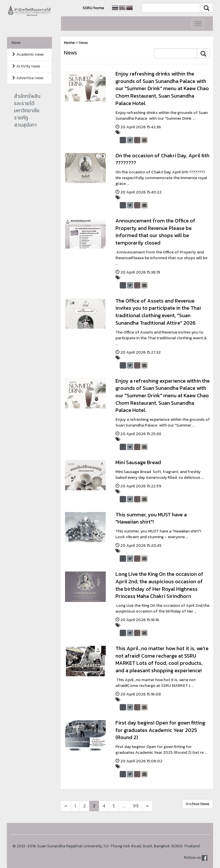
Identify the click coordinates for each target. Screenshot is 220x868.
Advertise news (27, 78)
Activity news (26, 66)
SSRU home (93, 8)
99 (136, 806)
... (124, 806)
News (16, 43)
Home (69, 43)
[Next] (66, 806)
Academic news (28, 54)
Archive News (198, 804)
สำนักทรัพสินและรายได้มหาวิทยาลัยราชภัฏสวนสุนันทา (27, 111)
